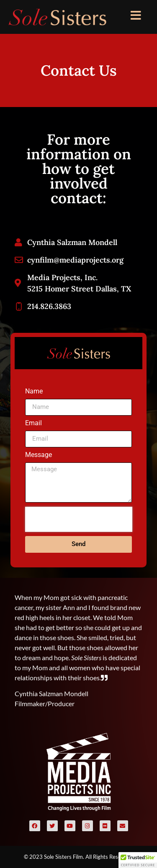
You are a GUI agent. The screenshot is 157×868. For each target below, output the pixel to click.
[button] (138, 860)
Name (34, 392)
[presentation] (79, 519)
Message (39, 455)
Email (33, 423)
